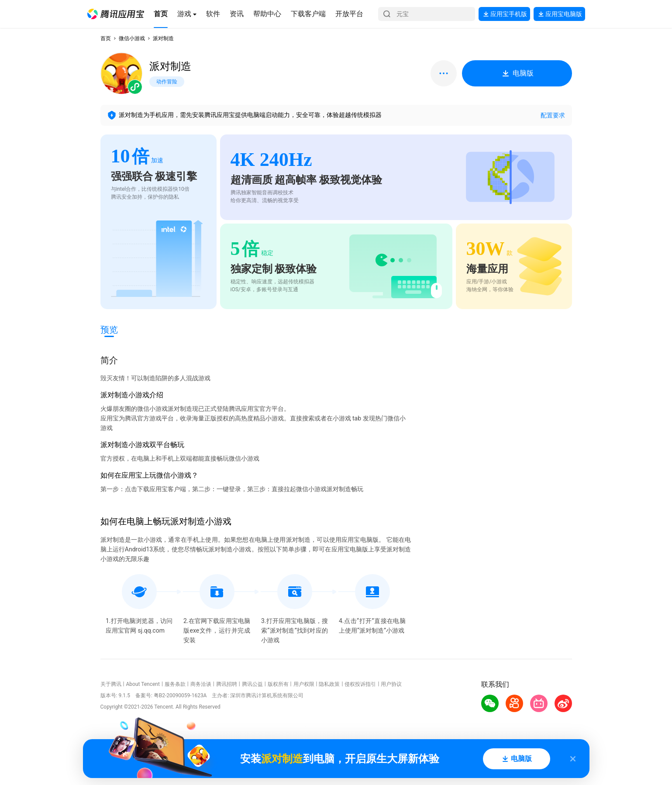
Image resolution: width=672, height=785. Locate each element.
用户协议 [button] (391, 684)
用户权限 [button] (304, 684)
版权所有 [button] (278, 684)
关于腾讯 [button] (111, 684)
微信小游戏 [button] (132, 38)
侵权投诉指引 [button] (360, 684)
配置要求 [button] (553, 115)
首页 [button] (106, 38)
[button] (116, 14)
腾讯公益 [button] (252, 684)
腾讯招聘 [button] (227, 684)
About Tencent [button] (143, 684)
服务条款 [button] (175, 684)
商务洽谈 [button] (201, 684)
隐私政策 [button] (329, 684)
